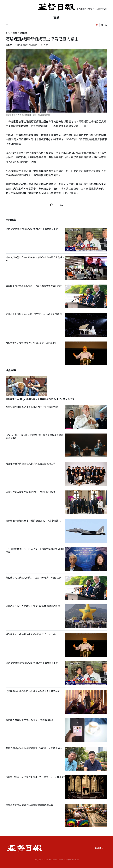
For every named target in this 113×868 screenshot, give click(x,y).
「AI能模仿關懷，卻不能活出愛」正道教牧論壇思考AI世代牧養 (35, 551)
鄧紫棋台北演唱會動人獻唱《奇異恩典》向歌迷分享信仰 (34, 314)
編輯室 (9, 45)
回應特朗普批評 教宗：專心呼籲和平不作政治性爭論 (32, 407)
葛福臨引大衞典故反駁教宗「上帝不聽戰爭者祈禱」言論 (34, 286)
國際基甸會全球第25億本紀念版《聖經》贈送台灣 (30, 492)
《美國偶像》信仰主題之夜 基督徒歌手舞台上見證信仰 (33, 691)
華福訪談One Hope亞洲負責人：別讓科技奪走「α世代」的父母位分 (40, 399)
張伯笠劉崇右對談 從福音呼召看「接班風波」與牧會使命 (34, 748)
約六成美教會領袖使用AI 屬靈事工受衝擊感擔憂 (30, 720)
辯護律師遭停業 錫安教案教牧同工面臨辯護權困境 (31, 464)
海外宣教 (24, 33)
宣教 (56, 18)
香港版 (99, 848)
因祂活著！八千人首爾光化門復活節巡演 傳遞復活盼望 (33, 606)
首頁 (8, 33)
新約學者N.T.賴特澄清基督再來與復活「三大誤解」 (31, 343)
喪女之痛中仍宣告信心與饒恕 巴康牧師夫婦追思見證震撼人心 (35, 259)
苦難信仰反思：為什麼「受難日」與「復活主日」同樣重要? (35, 777)
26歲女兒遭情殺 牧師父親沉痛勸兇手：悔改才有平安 (32, 229)
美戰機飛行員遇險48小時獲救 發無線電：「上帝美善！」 (34, 521)
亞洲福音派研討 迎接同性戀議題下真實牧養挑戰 (29, 805)
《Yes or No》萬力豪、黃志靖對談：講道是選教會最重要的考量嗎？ (34, 437)
